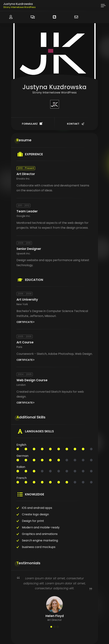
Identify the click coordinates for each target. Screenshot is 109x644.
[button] (51, 627)
